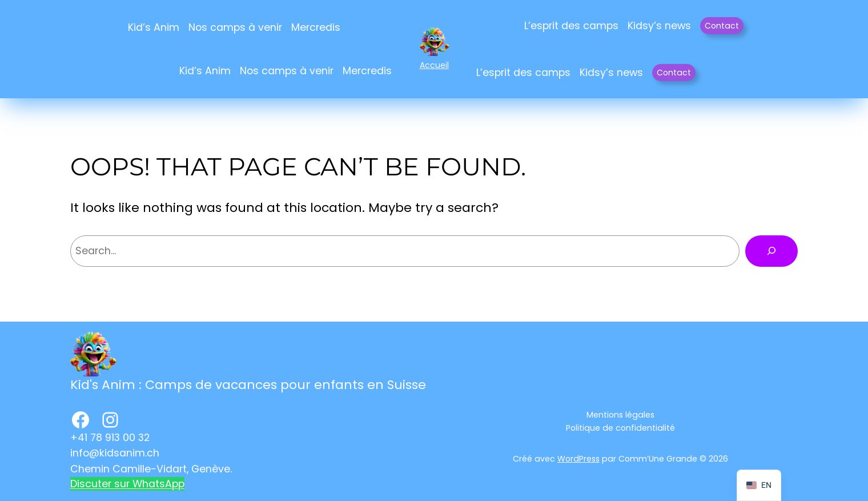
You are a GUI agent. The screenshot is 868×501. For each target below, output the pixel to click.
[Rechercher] (771, 251)
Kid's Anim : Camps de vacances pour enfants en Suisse (248, 385)
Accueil (434, 65)
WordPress (578, 459)
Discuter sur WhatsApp (127, 484)
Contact (722, 26)
